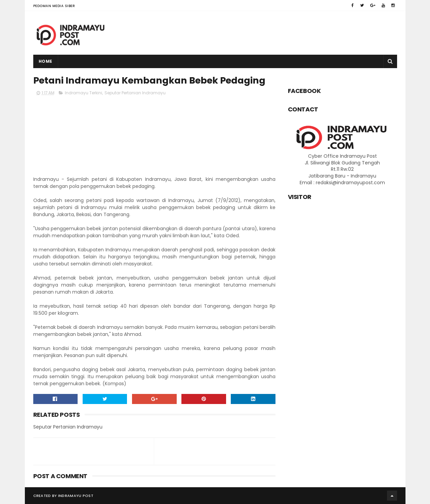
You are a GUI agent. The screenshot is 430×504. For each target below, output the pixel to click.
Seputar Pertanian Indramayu (135, 93)
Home (46, 61)
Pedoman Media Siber (54, 6)
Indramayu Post (76, 496)
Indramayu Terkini (83, 93)
